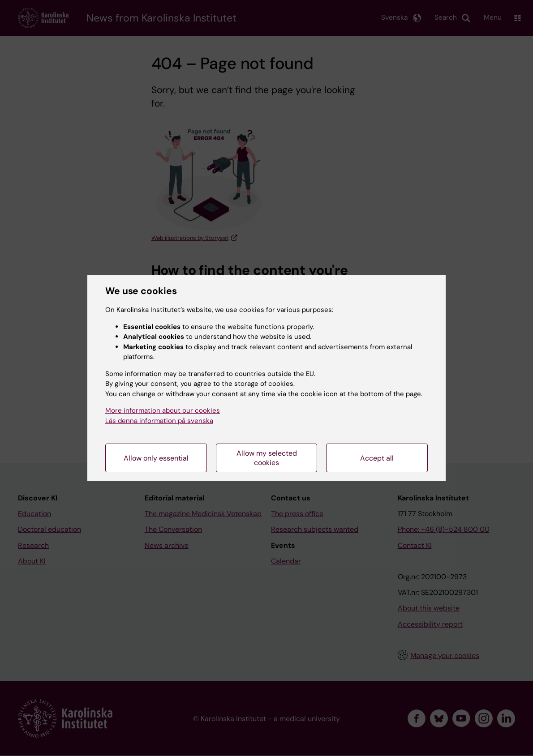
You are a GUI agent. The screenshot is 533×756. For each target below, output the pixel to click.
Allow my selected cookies (267, 458)
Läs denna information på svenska (159, 421)
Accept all (377, 458)
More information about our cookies (163, 410)
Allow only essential (156, 458)
